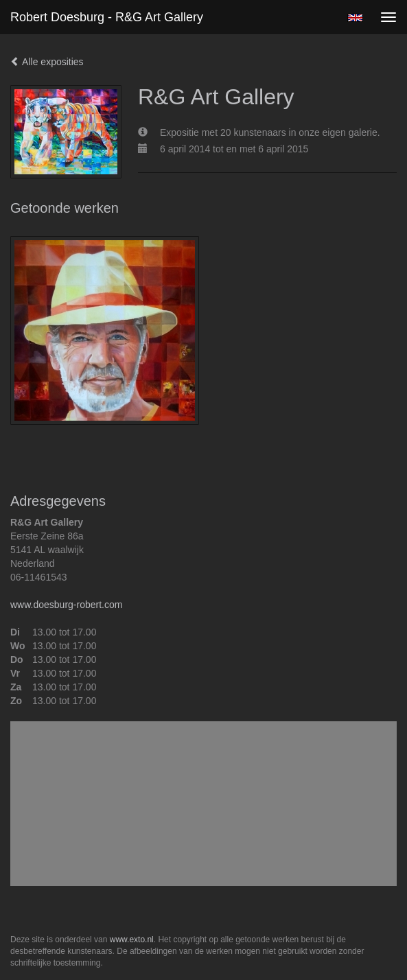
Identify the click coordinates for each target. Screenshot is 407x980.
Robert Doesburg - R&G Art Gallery (107, 17)
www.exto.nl (132, 940)
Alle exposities (47, 62)
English (355, 18)
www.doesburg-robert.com (66, 605)
